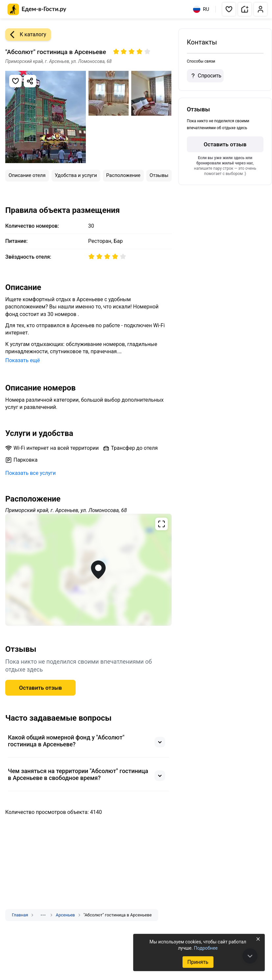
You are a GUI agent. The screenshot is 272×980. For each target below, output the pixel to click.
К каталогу (26, 35)
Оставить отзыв (40, 688)
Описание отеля (27, 175)
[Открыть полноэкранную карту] (88, 570)
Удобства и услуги (76, 175)
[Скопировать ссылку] (30, 81)
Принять (198, 962)
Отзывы (159, 175)
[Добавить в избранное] (15, 81)
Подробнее (206, 948)
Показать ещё (23, 360)
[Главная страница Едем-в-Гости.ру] (37, 9)
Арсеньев (65, 915)
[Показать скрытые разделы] (43, 915)
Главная (20, 915)
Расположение (123, 175)
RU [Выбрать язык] (201, 9)
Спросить (205, 76)
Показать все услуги (31, 473)
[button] (229, 9)
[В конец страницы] (250, 956)
